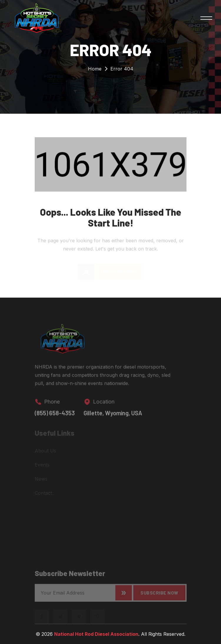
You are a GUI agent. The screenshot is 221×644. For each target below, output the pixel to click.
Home (95, 70)
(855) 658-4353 (55, 416)
